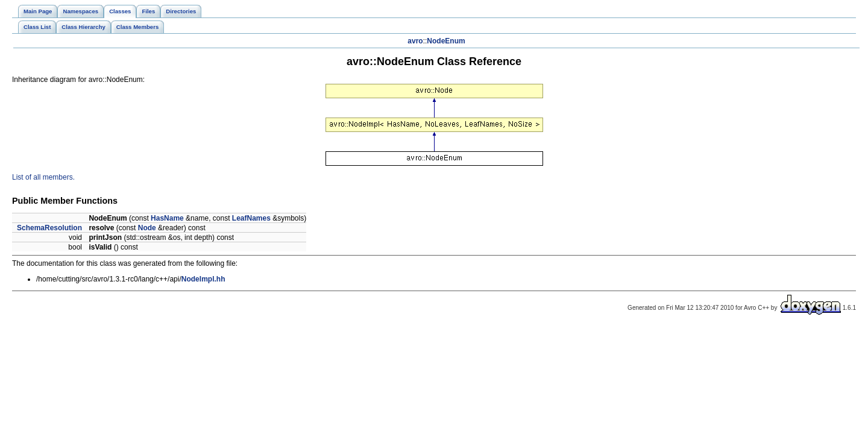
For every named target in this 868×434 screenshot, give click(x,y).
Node (147, 228)
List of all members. (43, 177)
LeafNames (251, 218)
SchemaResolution (49, 228)
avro (415, 41)
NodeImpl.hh (203, 279)
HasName (167, 218)
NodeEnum (446, 41)
